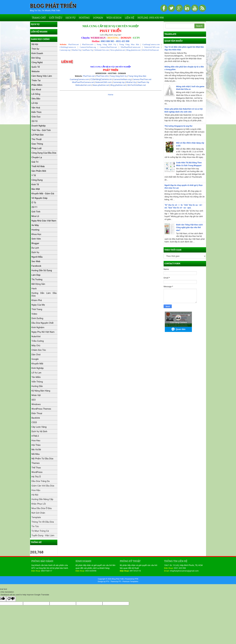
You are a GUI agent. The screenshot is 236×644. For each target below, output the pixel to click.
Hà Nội (35, 495)
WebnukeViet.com (102, 50)
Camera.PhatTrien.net (108, 47)
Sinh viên (36, 239)
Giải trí (35, 162)
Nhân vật (36, 395)
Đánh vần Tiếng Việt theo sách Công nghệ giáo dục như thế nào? (189, 227)
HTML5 (35, 436)
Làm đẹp (36, 275)
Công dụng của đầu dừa (44, 153)
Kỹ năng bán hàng (41, 391)
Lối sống (36, 94)
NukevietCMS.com (152, 47)
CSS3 (34, 422)
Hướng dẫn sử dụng (42, 270)
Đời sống (36, 58)
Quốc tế (36, 67)
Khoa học (36, 234)
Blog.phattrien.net (134, 50)
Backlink (36, 418)
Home (111, 95)
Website (36, 71)
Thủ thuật (36, 139)
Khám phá (37, 300)
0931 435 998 (123, 41)
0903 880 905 (107, 41)
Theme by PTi (116, 581)
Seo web (36, 261)
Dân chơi (36, 355)
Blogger (35, 243)
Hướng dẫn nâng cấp (42, 499)
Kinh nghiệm (38, 327)
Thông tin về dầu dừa (43, 522)
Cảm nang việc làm (42, 76)
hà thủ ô (36, 477)
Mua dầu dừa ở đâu (42, 508)
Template (36, 517)
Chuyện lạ (37, 157)
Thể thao (36, 468)
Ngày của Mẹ (38, 305)
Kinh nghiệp (38, 368)
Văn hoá (36, 108)
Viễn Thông (37, 382)
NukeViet (36, 336)
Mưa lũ (35, 216)
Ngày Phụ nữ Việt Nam (43, 332)
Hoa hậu (36, 490)
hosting (35, 230)
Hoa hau (36, 440)
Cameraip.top (65, 50)
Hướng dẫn (37, 386)
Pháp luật (36, 148)
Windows (36, 404)
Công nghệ (37, 62)
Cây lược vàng (39, 427)
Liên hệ (130, 18)
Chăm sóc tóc (39, 350)
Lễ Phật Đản (38, 135)
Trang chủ (39, 18)
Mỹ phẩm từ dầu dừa (42, 459)
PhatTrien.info (88, 44)
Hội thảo (36, 445)
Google (35, 359)
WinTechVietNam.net (150, 50)
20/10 (34, 121)
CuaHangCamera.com (151, 44)
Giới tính (36, 212)
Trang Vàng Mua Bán (129, 44)
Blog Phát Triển (53, 6)
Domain (98, 18)
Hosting (84, 18)
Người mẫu (37, 257)
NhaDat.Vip (76, 50)
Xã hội (35, 44)
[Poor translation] (11, 599)
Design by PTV (104, 581)
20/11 (34, 207)
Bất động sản (38, 284)
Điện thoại (37, 413)
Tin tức (35, 526)
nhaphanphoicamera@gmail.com (184, 571)
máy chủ (36, 346)
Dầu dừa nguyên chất (42, 323)
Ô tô (34, 203)
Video (34, 314)
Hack (34, 289)
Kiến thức (36, 112)
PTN (136, 579)
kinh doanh (37, 53)
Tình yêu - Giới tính (41, 130)
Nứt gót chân (38, 513)
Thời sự (35, 49)
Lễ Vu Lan (36, 373)
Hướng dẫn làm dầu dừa (44, 294)
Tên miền (36, 377)
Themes (36, 463)
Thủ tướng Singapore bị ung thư (178, 126)
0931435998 (91, 571)
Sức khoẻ (36, 90)
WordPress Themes (41, 409)
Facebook (36, 266)
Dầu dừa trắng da (40, 481)
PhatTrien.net (74, 44)
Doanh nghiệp (39, 126)
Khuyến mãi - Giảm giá (43, 194)
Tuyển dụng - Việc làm (43, 535)
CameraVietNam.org (88, 47)
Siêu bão (36, 99)
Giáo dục (36, 117)
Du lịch (35, 248)
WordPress (37, 472)
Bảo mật (36, 189)
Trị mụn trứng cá (40, 531)
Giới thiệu (56, 18)
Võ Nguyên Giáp (39, 198)
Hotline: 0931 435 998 (151, 18)
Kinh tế (35, 185)
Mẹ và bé (36, 450)
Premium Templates (130, 581)
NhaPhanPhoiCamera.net (131, 47)
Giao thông (37, 144)
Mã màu (36, 454)
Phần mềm (37, 85)
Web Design (114, 18)
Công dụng (37, 180)
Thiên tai (36, 80)
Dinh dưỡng (37, 318)
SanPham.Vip (88, 50)
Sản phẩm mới (39, 171)
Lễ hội (35, 103)
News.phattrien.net (118, 50)
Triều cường (38, 341)
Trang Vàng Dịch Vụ (106, 44)
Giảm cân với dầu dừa (43, 486)
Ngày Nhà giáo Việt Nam (44, 221)
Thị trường (37, 279)
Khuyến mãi (37, 364)
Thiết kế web (38, 166)
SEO (34, 400)
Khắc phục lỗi (39, 504)
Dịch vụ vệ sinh (39, 431)
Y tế (34, 175)
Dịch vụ (70, 18)
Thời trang (37, 309)
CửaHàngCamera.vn (68, 47)
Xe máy (35, 225)
